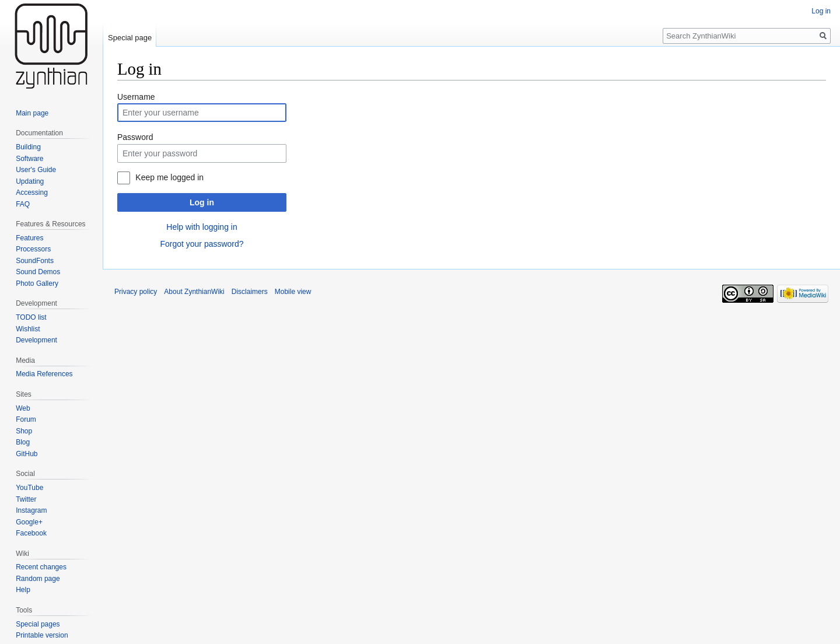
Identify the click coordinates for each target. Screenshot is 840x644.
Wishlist (28, 329)
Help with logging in (202, 227)
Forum (26, 419)
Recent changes (41, 567)
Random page (38, 579)
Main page (32, 113)
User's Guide (36, 170)
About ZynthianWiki (194, 292)
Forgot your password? (202, 244)
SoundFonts (35, 261)
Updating (30, 181)
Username (136, 97)
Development (36, 340)
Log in (202, 202)
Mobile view (293, 292)
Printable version (42, 635)
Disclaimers (250, 292)
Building (28, 147)
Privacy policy (136, 292)
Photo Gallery (37, 283)
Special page (130, 38)
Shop (24, 431)
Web (23, 408)
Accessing (32, 192)
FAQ (23, 204)
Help (23, 590)
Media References (44, 374)
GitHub (27, 454)
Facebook (31, 533)
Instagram (31, 510)
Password (135, 137)
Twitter (26, 499)
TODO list (31, 317)
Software (29, 159)
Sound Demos (38, 272)
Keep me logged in (169, 177)
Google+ (29, 522)
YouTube (29, 488)
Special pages (38, 624)
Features (29, 238)
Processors (33, 249)
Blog (23, 442)
